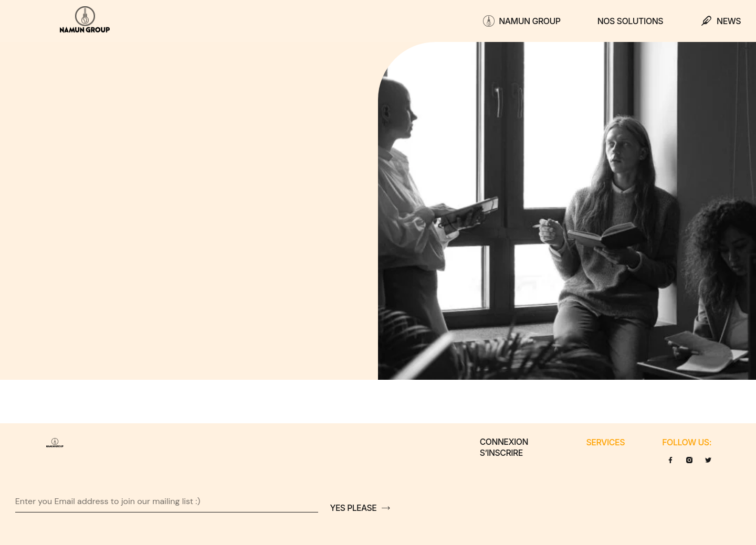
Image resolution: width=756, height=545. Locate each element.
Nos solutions (630, 21)
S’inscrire (501, 453)
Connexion (504, 442)
